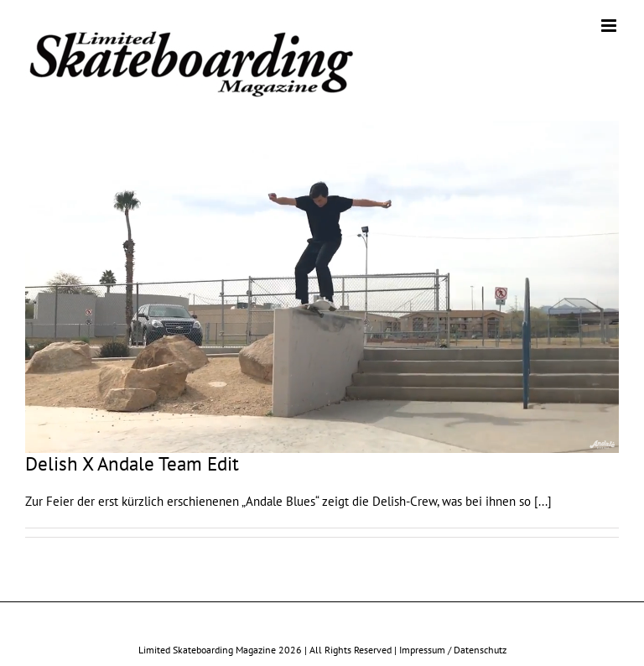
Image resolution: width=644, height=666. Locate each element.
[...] (543, 501)
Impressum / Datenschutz (453, 650)
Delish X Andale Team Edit (132, 463)
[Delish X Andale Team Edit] (322, 287)
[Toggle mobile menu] (610, 26)
